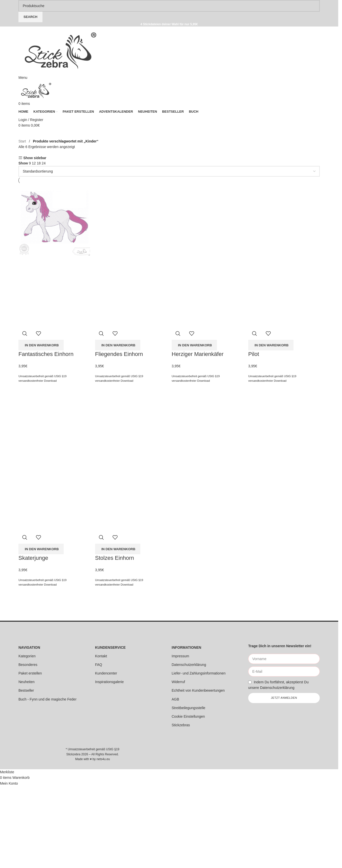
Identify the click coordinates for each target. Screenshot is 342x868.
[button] (41, 345)
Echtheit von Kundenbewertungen (198, 690)
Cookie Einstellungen (188, 716)
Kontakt (101, 656)
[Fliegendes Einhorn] (131, 220)
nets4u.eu (103, 759)
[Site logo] (61, 50)
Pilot (254, 354)
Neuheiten (27, 682)
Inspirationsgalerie (109, 682)
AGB (175, 699)
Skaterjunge (33, 558)
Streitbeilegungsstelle (188, 708)
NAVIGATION (29, 647)
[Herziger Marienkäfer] (207, 220)
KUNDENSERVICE (110, 647)
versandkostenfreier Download (38, 381)
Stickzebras (181, 725)
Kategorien (27, 656)
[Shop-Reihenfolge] (169, 171)
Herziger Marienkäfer (198, 354)
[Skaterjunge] (54, 424)
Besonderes (28, 665)
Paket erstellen (30, 673)
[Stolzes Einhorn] (131, 424)
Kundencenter (106, 673)
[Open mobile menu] (23, 78)
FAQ (99, 665)
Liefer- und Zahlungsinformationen (199, 673)
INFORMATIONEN (186, 647)
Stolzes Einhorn (115, 558)
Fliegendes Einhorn (119, 354)
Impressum (180, 656)
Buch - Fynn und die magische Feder (48, 699)
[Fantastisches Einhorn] (54, 220)
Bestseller (26, 690)
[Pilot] (284, 220)
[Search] (169, 6)
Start (23, 141)
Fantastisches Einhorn (46, 354)
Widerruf (178, 682)
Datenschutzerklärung (189, 665)
